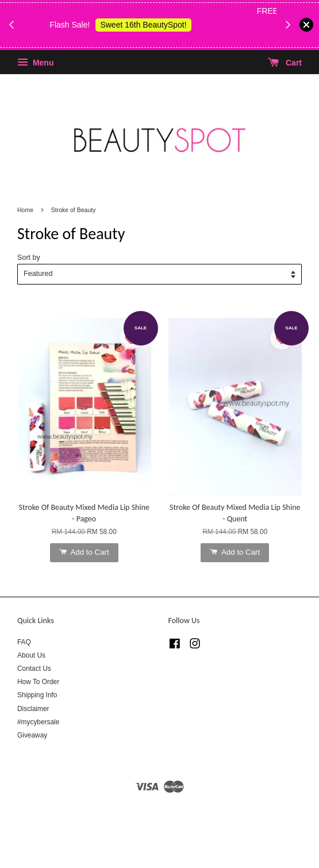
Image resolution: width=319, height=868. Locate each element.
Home (25, 210)
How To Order (38, 682)
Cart (285, 63)
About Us (31, 655)
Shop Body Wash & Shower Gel (153, 39)
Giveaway (32, 735)
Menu (35, 63)
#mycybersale (38, 722)
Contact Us (34, 669)
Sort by (29, 258)
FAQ (24, 642)
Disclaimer (33, 709)
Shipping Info (37, 695)
